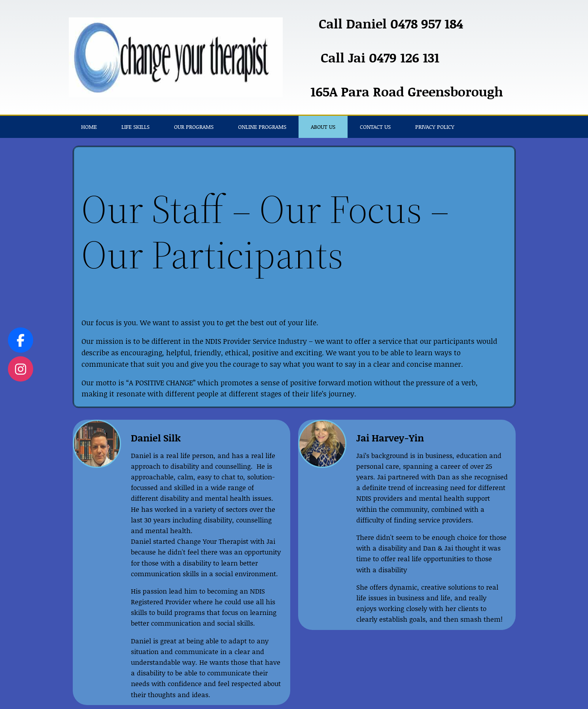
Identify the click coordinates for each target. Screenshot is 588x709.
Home (89, 127)
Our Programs (194, 127)
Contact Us (375, 127)
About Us (323, 127)
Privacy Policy (435, 127)
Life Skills (135, 127)
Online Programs (262, 127)
